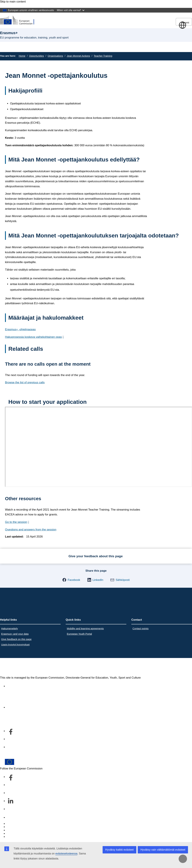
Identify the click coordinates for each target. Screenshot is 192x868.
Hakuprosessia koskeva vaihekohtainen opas (33, 337)
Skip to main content (13, 2)
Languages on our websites (24, 827)
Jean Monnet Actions (78, 56)
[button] (71, 580)
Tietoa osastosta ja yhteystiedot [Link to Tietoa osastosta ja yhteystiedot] (27, 707)
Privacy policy (15, 834)
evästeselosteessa (66, 854)
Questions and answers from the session (31, 530)
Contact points (141, 628)
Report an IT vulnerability (22, 824)
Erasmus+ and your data (15, 634)
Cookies (12, 830)
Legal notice (14, 837)
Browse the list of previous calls (25, 382)
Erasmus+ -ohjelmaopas (20, 329)
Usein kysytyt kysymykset (15, 645)
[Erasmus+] (19, 20)
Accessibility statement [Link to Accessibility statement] (21, 686)
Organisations (55, 56)
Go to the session (16, 522)
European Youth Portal (79, 634)
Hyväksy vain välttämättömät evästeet (163, 850)
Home (22, 56)
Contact (12, 818)
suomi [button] (184, 23)
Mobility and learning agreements (85, 628)
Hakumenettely (10, 628)
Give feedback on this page (16, 639)
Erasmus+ (14, 667)
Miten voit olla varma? (71, 10)
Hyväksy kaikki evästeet (119, 850)
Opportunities (37, 56)
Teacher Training (103, 56)
